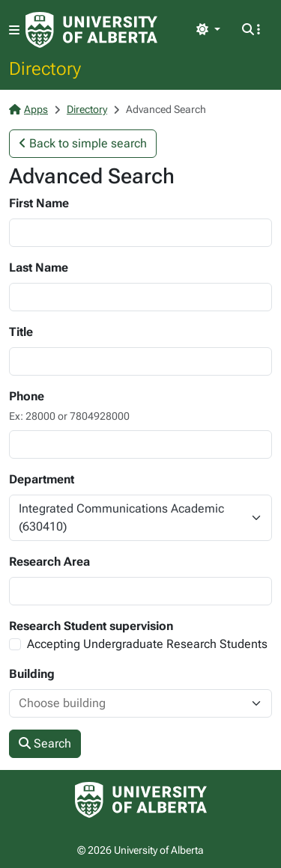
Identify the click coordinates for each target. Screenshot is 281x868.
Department (42, 479)
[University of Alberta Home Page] (91, 30)
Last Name (39, 268)
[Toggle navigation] (14, 30)
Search (45, 743)
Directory (45, 68)
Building (32, 674)
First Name (39, 203)
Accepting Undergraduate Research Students (147, 644)
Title (21, 332)
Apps (28, 109)
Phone (27, 396)
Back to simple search (83, 143)
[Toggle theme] (208, 30)
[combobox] (126, 703)
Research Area (49, 562)
